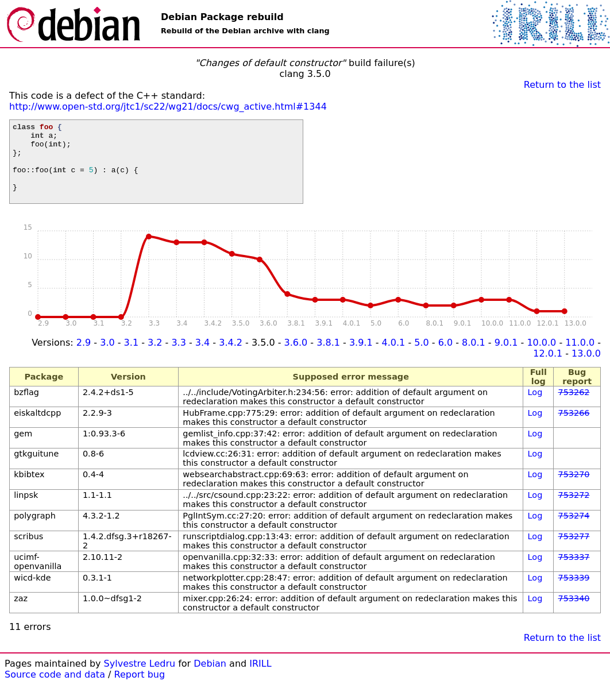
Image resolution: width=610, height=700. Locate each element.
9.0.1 (506, 358)
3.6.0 (296, 358)
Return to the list (562, 85)
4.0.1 (394, 358)
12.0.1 (548, 369)
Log (535, 408)
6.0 (445, 358)
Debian (210, 679)
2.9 (84, 358)
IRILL (260, 679)
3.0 (107, 358)
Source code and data (55, 690)
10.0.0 (541, 358)
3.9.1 (361, 358)
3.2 (155, 358)
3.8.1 (328, 358)
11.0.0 (580, 358)
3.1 (131, 358)
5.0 (421, 358)
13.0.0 (586, 369)
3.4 (202, 358)
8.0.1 (474, 358)
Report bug (140, 690)
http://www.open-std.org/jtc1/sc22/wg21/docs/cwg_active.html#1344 (168, 107)
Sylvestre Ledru (140, 679)
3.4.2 (231, 358)
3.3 (178, 358)
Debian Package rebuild (222, 17)
